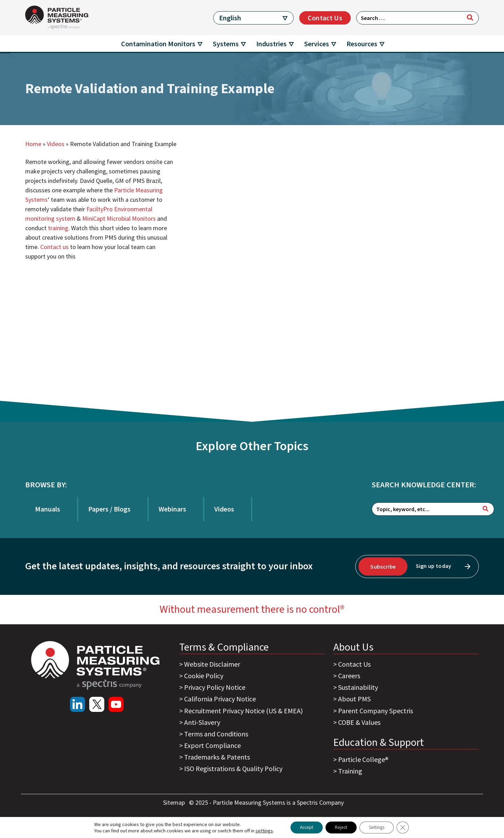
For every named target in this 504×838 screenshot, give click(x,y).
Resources (362, 44)
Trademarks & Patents (217, 757)
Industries (271, 44)
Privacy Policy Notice (215, 687)
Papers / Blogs (109, 509)
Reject (340, 827)
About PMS (354, 699)
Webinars (172, 509)
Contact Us (325, 18)
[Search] (470, 18)
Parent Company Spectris (376, 711)
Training (350, 771)
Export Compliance (212, 745)
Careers (349, 676)
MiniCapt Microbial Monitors (119, 218)
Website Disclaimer (212, 664)
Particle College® (363, 759)
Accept (302, 827)
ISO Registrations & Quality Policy (233, 768)
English (230, 18)
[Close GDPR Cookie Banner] (408, 827)
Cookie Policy (204, 676)
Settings (380, 827)
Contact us (54, 247)
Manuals (48, 509)
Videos (56, 144)
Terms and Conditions (216, 734)
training (58, 228)
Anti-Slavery (202, 722)
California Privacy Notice (220, 699)
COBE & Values (359, 722)
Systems (226, 44)
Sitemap (175, 802)
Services (317, 44)
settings (258, 830)
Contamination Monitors (158, 44)
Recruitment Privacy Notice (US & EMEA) (243, 711)
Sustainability (358, 687)
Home (33, 144)
